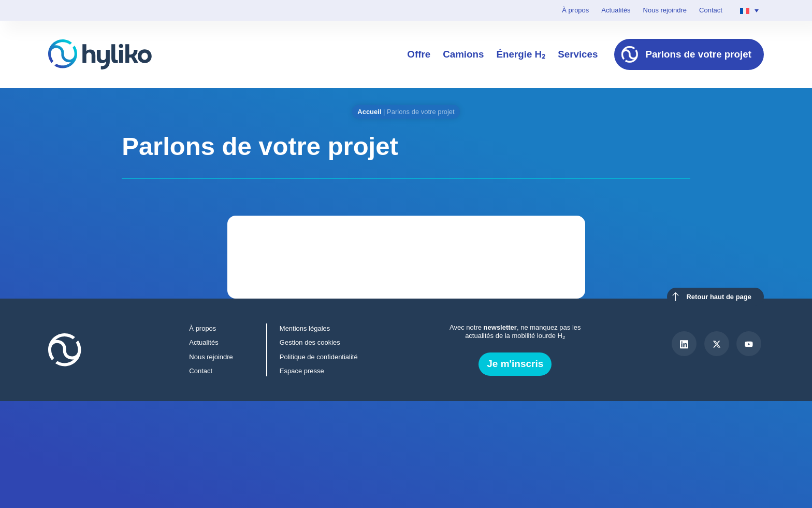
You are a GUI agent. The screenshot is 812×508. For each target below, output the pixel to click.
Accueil (369, 112)
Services (578, 54)
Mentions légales (305, 328)
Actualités (616, 10)
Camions (463, 54)
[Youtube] (749, 344)
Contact (711, 10)
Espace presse (302, 371)
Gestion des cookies (310, 342)
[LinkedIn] (684, 344)
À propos (575, 10)
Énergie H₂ (521, 54)
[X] (717, 344)
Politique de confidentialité (319, 357)
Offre (419, 54)
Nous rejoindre (665, 10)
